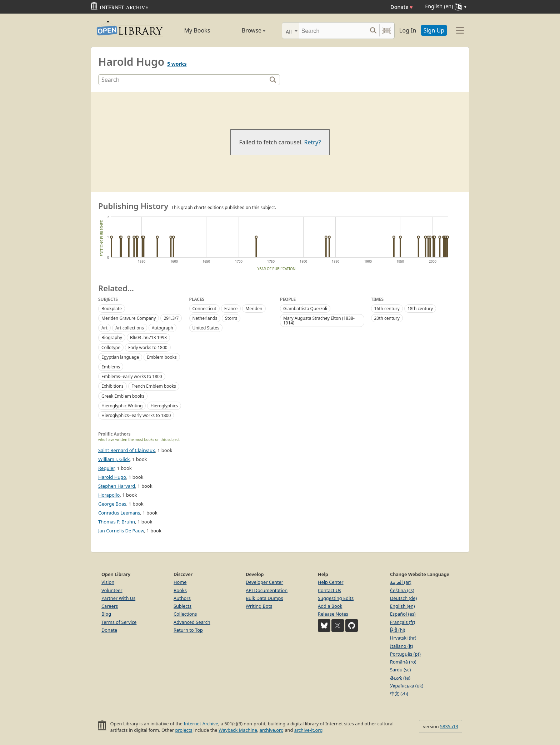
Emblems (111, 367)
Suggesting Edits (336, 598)
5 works (177, 64)
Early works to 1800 (148, 347)
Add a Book (330, 606)
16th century (387, 309)
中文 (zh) (399, 694)
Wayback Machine (238, 730)
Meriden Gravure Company (129, 318)
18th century (420, 309)
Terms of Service (119, 622)
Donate (402, 7)
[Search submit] (373, 31)
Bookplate (112, 309)
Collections (185, 614)
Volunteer (112, 590)
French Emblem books (154, 386)
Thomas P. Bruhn (117, 522)
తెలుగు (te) (400, 678)
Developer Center (264, 582)
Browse (245, 30)
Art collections (130, 328)
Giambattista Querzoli (305, 309)
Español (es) (403, 614)
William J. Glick (114, 459)
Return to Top (188, 630)
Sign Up (434, 30)
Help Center (331, 582)
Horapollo (109, 495)
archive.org (272, 730)
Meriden (254, 309)
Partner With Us (118, 598)
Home (180, 582)
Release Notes (333, 614)
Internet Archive (201, 724)
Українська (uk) (407, 686)
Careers (110, 606)
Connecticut (204, 309)
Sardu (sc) (400, 670)
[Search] (333, 31)
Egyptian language (120, 357)
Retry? (313, 142)
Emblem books (162, 357)
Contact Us (329, 590)
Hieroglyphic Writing (122, 406)
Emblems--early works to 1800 (132, 376)
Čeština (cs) (402, 590)
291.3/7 (171, 318)
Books (180, 590)
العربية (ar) (401, 582)
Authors (182, 598)
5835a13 (449, 726)
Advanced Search (192, 622)
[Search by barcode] (386, 31)
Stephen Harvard (117, 486)
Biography (112, 337)
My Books (197, 30)
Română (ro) (403, 662)
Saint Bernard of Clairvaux (127, 450)
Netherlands (205, 318)
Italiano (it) (402, 646)
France (231, 309)
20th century (387, 318)
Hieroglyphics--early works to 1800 (136, 415)
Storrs (231, 318)
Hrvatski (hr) (403, 638)
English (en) (402, 606)
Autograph (162, 328)
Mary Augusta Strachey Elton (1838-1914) (319, 321)
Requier (106, 468)
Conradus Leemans (119, 513)
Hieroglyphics (164, 406)
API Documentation (267, 590)
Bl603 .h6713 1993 (148, 337)
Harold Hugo (112, 477)
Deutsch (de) (403, 598)
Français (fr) (402, 622)
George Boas (112, 504)
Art (104, 328)
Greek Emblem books (123, 396)
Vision (108, 582)
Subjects (182, 606)
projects (184, 730)
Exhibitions (112, 386)
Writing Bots (259, 606)
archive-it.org (309, 730)
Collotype (111, 347)
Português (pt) (405, 654)
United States (206, 328)
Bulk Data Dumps (264, 598)
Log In (408, 30)
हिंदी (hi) (397, 630)
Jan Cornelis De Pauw (121, 531)
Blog (106, 614)
